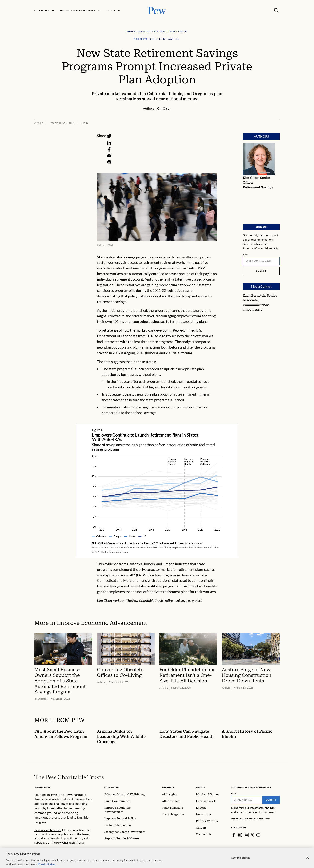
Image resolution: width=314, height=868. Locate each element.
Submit (261, 271)
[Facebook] (109, 149)
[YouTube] (258, 835)
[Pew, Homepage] (157, 10)
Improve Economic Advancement (102, 623)
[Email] (109, 156)
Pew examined (184, 330)
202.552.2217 (253, 310)
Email (245, 254)
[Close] (308, 861)
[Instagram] (240, 835)
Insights (168, 787)
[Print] (109, 162)
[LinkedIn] (109, 143)
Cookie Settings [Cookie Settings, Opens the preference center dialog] (241, 861)
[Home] (69, 777)
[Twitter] (109, 136)
